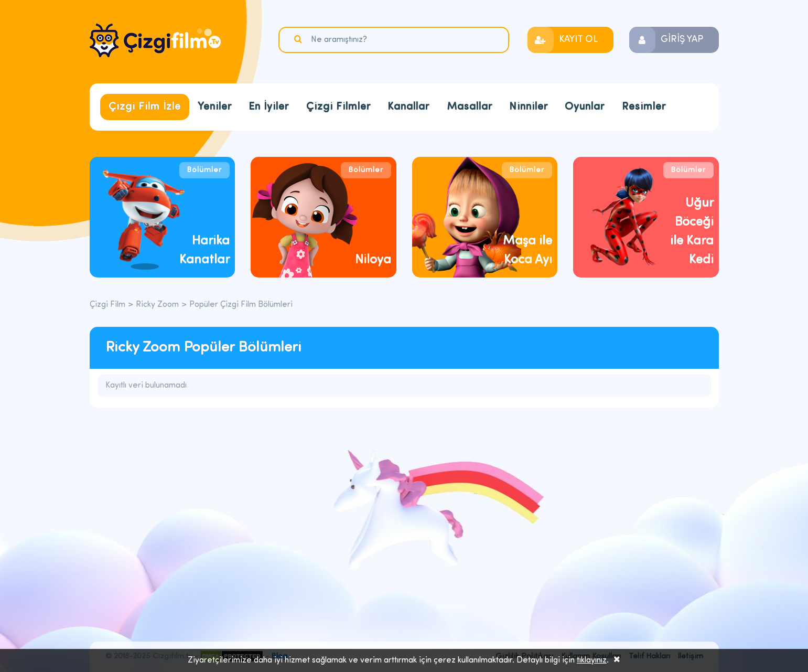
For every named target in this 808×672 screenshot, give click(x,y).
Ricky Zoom (157, 305)
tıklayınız (592, 660)
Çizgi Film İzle (145, 107)
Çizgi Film (155, 40)
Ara (299, 39)
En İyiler (269, 107)
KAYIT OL (578, 40)
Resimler (644, 107)
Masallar (470, 107)
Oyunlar (585, 107)
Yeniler (215, 107)
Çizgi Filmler (338, 107)
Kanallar (408, 107)
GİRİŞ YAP (682, 40)
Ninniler (529, 107)
